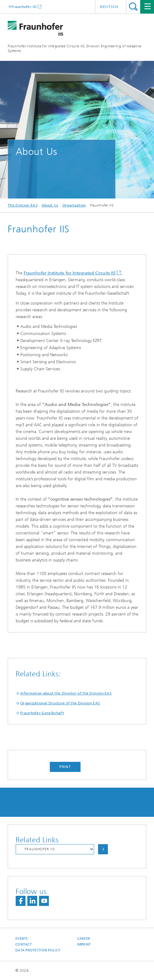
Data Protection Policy (38, 950)
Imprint (84, 945)
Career (84, 939)
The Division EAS (23, 205)
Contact (24, 945)
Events (22, 939)
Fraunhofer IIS (24, 7)
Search (133, 7)
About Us (50, 205)
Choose (103, 849)
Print (65, 767)
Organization (74, 205)
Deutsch (109, 7)
